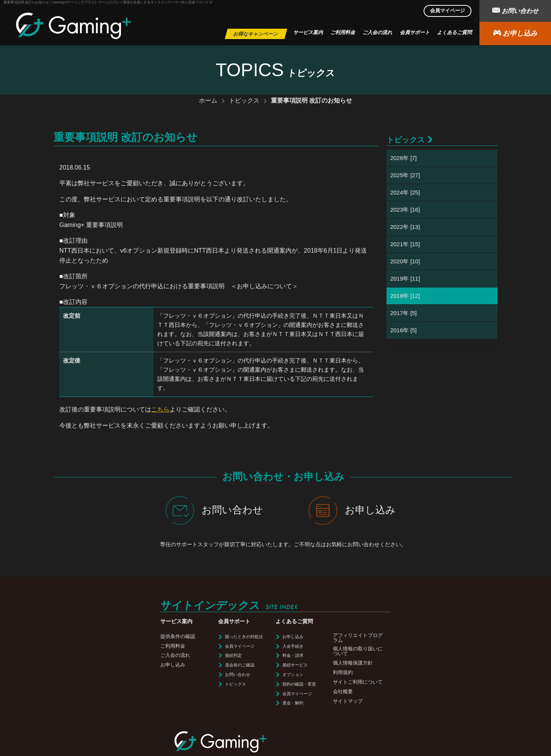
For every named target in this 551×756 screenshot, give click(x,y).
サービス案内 (308, 32)
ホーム (208, 100)
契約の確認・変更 (184, 684)
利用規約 (228, 672)
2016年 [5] (403, 330)
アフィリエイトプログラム (243, 638)
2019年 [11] (405, 278)
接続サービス (180, 665)
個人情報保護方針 (238, 663)
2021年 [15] (405, 244)
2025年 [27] (405, 175)
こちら (160, 409)
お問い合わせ (515, 10)
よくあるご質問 (454, 32)
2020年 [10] (405, 261)
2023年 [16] (405, 210)
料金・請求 (178, 655)
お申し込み (515, 33)
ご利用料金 (343, 32)
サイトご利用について (243, 682)
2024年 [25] (405, 192)
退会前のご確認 (125, 665)
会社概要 (228, 692)
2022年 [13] (405, 227)
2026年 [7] (403, 158)
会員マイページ (447, 11)
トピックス (244, 100)
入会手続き (178, 646)
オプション (178, 674)
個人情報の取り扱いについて (243, 651)
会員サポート (415, 32)
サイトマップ (233, 701)
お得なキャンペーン (256, 34)
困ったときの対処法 (129, 637)
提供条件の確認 (63, 636)
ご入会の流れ (377, 32)
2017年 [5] (403, 313)
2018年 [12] (405, 296)
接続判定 (119, 655)
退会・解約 (178, 703)
